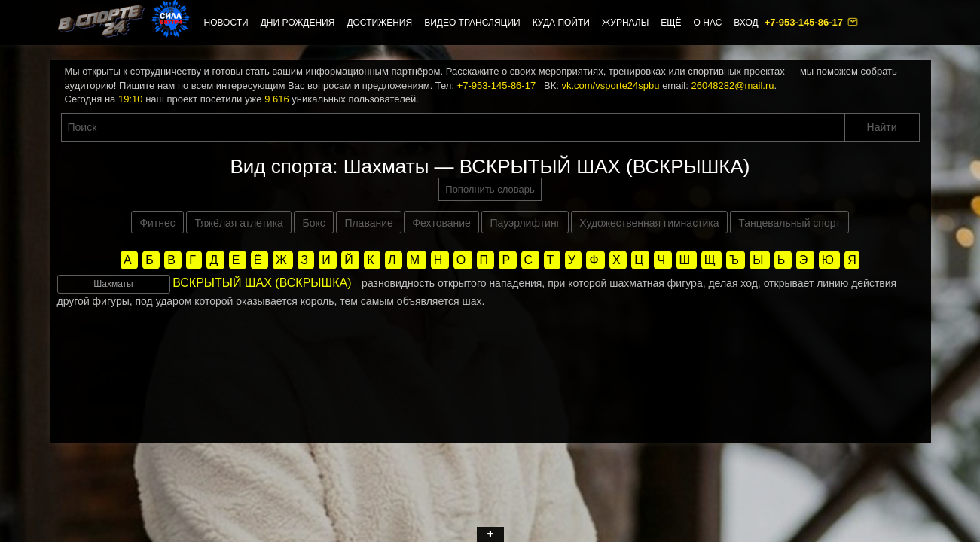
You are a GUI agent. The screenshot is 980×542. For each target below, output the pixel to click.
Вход (746, 23)
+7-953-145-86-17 (805, 22)
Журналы (625, 23)
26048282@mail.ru (732, 85)
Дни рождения (298, 23)
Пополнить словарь (490, 189)
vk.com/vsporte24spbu (610, 85)
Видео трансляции (472, 23)
